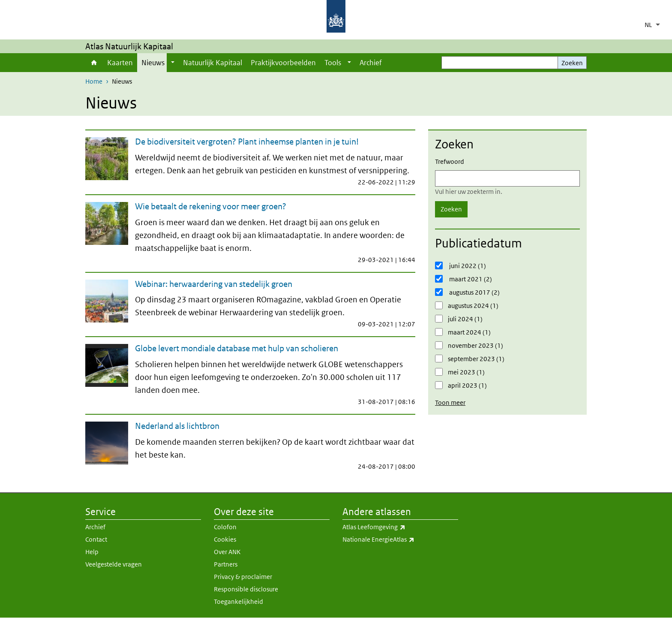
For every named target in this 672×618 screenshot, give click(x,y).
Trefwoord (450, 161)
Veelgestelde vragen (114, 564)
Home (94, 63)
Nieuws (153, 63)
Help (92, 552)
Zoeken (572, 63)
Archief (371, 63)
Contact (96, 539)
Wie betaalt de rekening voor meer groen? (211, 206)
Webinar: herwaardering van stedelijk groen (214, 284)
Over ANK (227, 552)
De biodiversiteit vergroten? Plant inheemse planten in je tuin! (247, 142)
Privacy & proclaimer (243, 577)
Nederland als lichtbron (177, 426)
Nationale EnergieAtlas (400, 540)
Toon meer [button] (450, 402)
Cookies (225, 539)
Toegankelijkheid (238, 601)
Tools (333, 63)
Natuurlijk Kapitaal (213, 63)
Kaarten (120, 63)
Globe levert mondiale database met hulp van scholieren (237, 348)
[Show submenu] (173, 63)
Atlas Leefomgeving (400, 527)
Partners (226, 564)
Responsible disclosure (246, 589)
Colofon (225, 527)
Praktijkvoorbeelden (283, 63)
